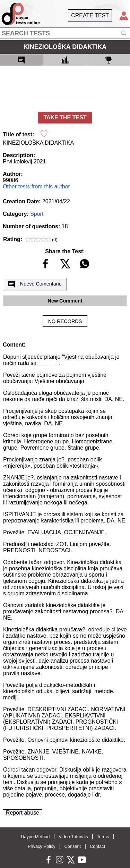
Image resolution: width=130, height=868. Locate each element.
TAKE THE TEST (65, 117)
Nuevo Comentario (35, 284)
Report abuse (23, 813)
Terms (103, 837)
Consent (72, 846)
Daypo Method (35, 837)
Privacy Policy (42, 846)
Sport (37, 214)
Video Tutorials (73, 837)
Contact (97, 846)
